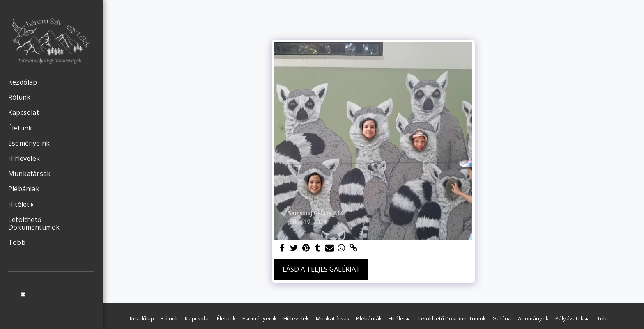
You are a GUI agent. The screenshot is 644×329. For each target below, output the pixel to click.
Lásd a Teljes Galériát (321, 269)
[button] (23, 205)
